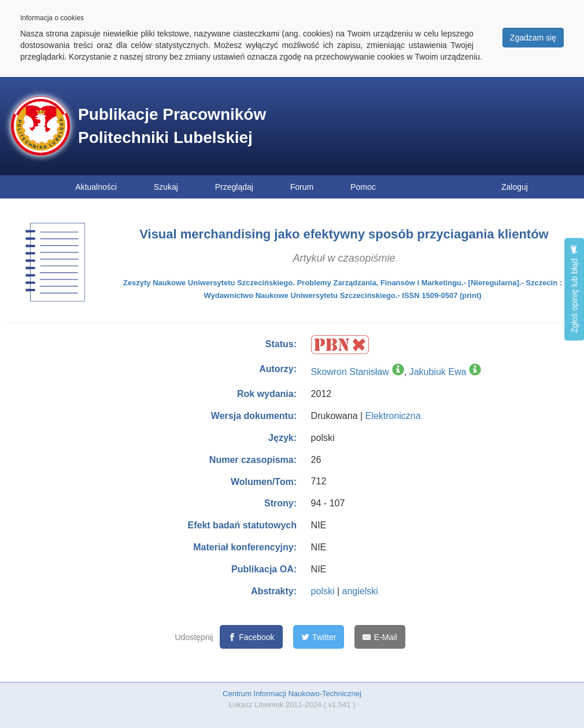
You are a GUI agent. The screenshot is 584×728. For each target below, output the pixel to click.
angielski (360, 591)
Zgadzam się (533, 38)
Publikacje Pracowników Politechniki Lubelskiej (172, 126)
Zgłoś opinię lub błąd (574, 289)
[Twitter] (319, 637)
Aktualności (96, 187)
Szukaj (166, 187)
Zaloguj (515, 187)
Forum (302, 187)
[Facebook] (251, 637)
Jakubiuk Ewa (438, 372)
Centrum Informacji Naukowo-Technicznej (292, 694)
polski (323, 591)
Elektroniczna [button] (393, 416)
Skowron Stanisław (350, 372)
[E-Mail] (380, 637)
